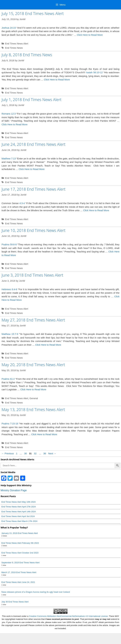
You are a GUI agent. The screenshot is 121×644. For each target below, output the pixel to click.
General (34, 398)
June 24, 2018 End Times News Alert (33, 144)
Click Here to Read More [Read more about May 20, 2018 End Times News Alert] (33, 389)
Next (52, 453)
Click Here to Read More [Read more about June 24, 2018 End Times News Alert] (32, 169)
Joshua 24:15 (9, 28)
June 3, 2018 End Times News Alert (32, 275)
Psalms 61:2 (8, 379)
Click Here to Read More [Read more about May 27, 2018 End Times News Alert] (48, 345)
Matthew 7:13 (9, 159)
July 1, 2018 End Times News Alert (32, 100)
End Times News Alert (17, 44)
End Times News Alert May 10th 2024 (19, 502)
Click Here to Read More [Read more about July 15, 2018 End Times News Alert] (90, 35)
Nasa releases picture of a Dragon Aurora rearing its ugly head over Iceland (36, 592)
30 (26, 453)
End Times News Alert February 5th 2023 (20, 543)
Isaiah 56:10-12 (94, 72)
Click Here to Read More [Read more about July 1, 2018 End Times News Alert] (14, 124)
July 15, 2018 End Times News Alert (33, 13)
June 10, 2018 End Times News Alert (33, 230)
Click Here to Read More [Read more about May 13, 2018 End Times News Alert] (44, 434)
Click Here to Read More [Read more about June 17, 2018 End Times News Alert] (96, 210)
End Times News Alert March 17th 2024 (19, 521)
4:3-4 (22, 203)
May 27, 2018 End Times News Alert (33, 320)
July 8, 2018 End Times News (27, 55)
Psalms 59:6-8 (9, 244)
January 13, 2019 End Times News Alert (20, 533)
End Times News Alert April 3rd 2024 (18, 516)
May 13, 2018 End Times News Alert (33, 409)
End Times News (14, 48)
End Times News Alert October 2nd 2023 (20, 553)
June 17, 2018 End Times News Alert (33, 189)
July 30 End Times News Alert (15, 602)
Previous (8, 453)
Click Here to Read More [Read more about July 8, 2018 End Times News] (57, 80)
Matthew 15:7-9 (10, 334)
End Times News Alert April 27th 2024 (19, 507)
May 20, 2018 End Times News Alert (33, 365)
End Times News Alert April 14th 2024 (19, 512)
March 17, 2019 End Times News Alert (19, 572)
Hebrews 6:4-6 (9, 289)
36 (45, 453)
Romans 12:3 (9, 114)
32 (36, 453)
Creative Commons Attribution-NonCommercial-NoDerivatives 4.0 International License (68, 616)
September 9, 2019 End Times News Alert (20, 563)
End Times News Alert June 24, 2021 (18, 582)
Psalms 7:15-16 (10, 424)
